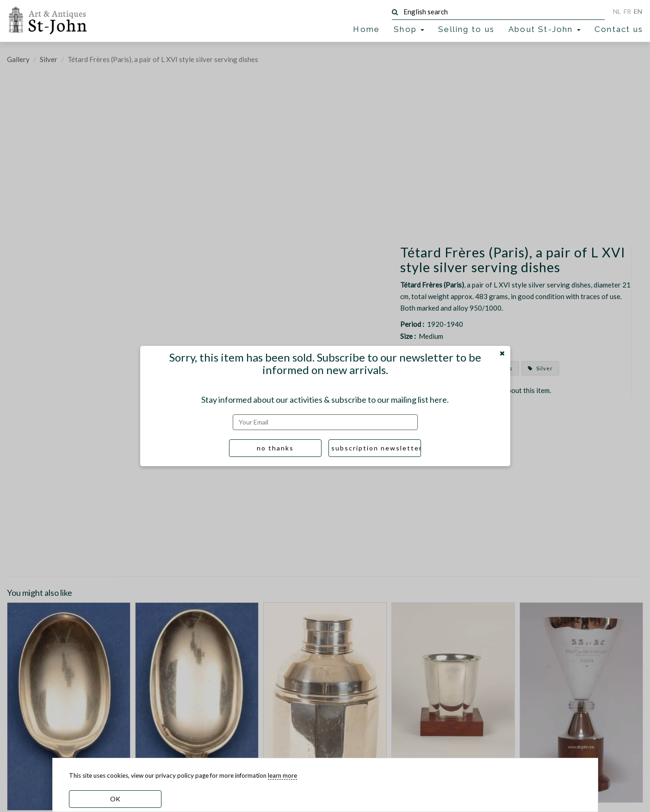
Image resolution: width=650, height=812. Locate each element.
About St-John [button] (545, 29)
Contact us (619, 29)
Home (366, 29)
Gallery (18, 59)
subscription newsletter (376, 448)
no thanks (275, 448)
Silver (49, 59)
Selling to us (466, 29)
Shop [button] (409, 29)
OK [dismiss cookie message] (115, 799)
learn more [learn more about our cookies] (282, 775)
